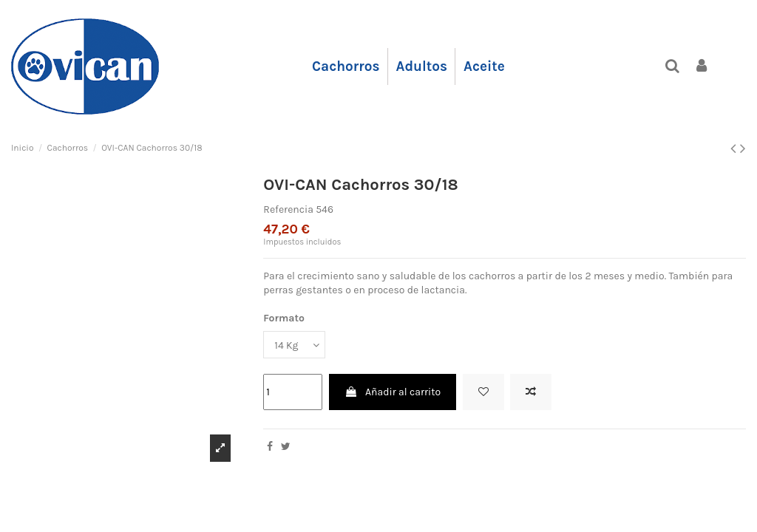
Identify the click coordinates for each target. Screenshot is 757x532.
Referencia (288, 209)
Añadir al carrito (393, 392)
